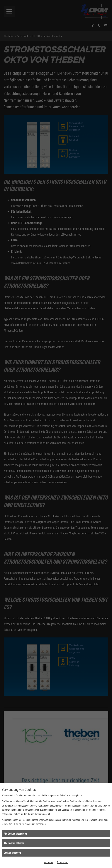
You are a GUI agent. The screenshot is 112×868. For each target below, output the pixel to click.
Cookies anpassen (12, 853)
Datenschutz (63, 862)
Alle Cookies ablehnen (14, 843)
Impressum (49, 862)
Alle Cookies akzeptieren (15, 834)
